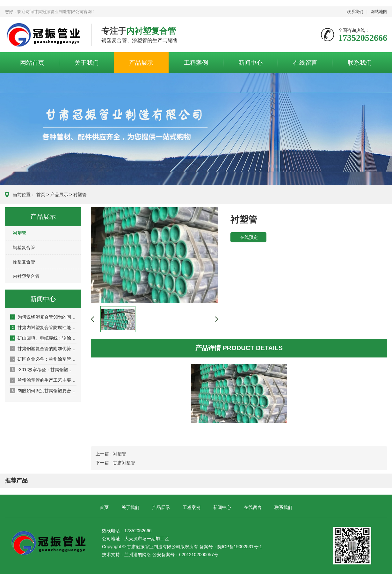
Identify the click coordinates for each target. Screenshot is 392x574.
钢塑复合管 (24, 247)
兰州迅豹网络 (138, 555)
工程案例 (196, 63)
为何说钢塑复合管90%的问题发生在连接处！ (43, 317)
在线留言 (305, 63)
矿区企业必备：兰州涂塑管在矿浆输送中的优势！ (43, 359)
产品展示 (141, 63)
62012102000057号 (199, 555)
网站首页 (32, 63)
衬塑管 (80, 195)
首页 (41, 195)
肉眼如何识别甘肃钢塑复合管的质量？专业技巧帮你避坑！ (43, 391)
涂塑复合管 (24, 262)
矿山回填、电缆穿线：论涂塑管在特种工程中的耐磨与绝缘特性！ (43, 338)
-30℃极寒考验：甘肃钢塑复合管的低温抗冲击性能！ (43, 370)
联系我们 (355, 12)
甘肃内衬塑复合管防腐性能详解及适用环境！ (43, 327)
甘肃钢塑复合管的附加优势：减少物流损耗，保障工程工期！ (43, 349)
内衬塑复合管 (26, 276)
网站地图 (379, 12)
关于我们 (87, 63)
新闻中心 (250, 63)
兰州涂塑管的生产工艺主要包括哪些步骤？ (43, 380)
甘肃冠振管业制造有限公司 (43, 35)
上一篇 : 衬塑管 (111, 454)
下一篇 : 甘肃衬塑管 (115, 463)
